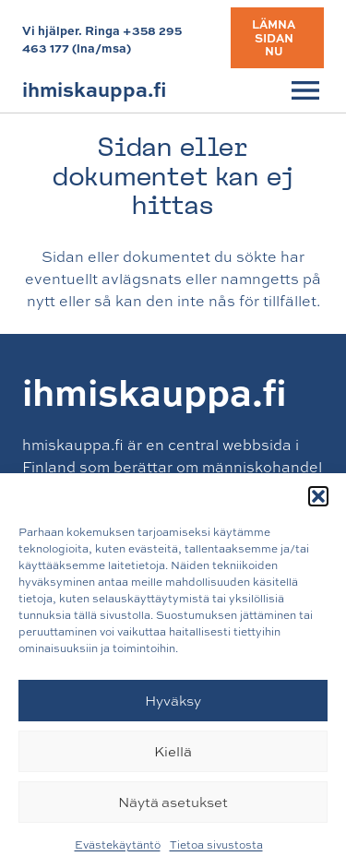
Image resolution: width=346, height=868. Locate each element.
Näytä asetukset (173, 802)
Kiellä (173, 751)
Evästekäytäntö (118, 845)
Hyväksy (173, 701)
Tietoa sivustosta (216, 845)
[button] (318, 496)
